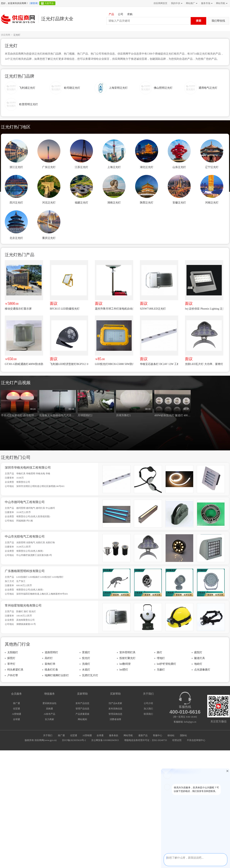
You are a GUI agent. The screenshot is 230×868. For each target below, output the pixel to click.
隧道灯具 (200, 658)
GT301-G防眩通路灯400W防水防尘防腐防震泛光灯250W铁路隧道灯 (24, 364)
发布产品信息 (82, 703)
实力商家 (49, 719)
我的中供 (176, 3)
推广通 (16, 703)
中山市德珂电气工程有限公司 (25, 502)
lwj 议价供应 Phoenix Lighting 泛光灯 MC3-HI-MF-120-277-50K (204, 309)
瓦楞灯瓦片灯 (90, 675)
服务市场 (206, 3)
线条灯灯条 (51, 670)
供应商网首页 (160, 3)
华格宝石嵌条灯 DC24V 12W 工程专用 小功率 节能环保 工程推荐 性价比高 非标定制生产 (159, 364)
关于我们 (48, 735)
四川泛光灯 (16, 203)
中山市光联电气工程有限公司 (25, 536)
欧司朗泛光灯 (72, 88)
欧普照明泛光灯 (29, 104)
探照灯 (11, 658)
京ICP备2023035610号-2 (74, 740)
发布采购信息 (115, 709)
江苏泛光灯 (81, 167)
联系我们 (148, 714)
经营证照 (177, 740)
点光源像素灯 (202, 670)
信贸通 (16, 709)
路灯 (159, 652)
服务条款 (114, 735)
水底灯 (86, 670)
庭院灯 (198, 652)
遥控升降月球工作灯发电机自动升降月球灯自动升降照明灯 (114, 309)
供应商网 (6, 35)
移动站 (171, 735)
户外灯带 (13, 675)
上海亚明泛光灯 (118, 88)
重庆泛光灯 (49, 238)
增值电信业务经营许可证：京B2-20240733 (145, 740)
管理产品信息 (82, 709)
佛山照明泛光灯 (163, 88)
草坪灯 (11, 664)
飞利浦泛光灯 (27, 88)
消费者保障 (115, 719)
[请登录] (34, 3)
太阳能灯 (13, 652)
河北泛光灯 (49, 203)
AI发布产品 (50, 714)
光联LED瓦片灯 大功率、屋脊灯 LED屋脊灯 (204, 364)
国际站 (183, 735)
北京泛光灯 (16, 238)
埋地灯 (161, 658)
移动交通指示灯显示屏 (18, 309)
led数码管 (125, 664)
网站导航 (221, 3)
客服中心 (158, 735)
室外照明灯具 (127, 652)
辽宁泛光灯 (212, 167)
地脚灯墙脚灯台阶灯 (57, 675)
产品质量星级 (82, 714)
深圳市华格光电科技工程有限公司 (28, 468)
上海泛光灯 (114, 167)
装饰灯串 (50, 664)
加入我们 (148, 709)
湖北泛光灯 (147, 167)
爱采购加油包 (49, 703)
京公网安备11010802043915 (105, 740)
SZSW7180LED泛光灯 (153, 309)
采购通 (49, 709)
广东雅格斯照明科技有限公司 (25, 571)
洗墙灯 (86, 664)
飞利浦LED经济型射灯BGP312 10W (69, 364)
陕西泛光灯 (147, 203)
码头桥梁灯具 (15, 670)
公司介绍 (148, 703)
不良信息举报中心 (196, 740)
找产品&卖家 (115, 703)
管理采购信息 (115, 714)
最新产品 (143, 735)
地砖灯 (198, 664)
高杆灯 (49, 658)
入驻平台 (49, 3)
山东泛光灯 (179, 167)
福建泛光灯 (81, 203)
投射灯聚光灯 (127, 658)
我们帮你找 (218, 21)
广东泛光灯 (49, 167)
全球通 (16, 719)
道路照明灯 (51, 652)
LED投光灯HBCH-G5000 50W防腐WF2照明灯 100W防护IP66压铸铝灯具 (114, 364)
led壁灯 (124, 670)
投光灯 (86, 658)
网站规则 (82, 719)
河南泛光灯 (212, 203)
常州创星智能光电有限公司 (23, 605)
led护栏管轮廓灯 (166, 664)
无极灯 (161, 670)
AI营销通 (17, 714)
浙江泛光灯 (16, 167)
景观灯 (86, 652)
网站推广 (191, 3)
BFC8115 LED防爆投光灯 (65, 309)
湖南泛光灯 (114, 203)
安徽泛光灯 (179, 203)
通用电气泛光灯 (208, 88)
